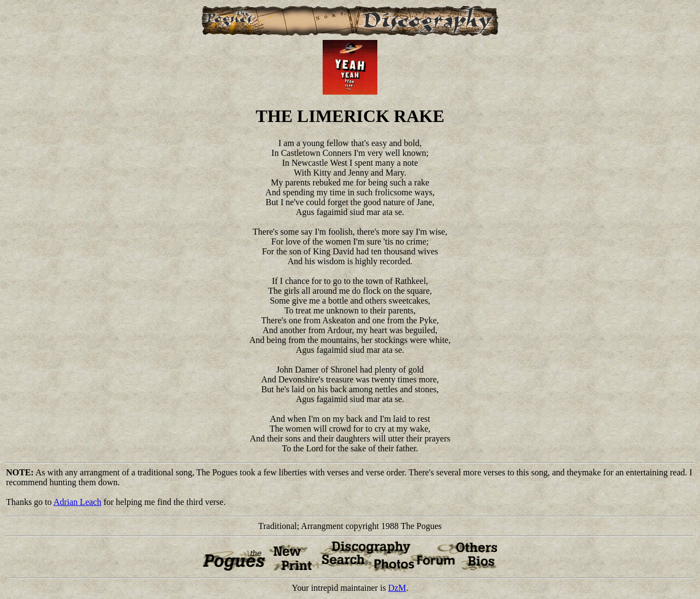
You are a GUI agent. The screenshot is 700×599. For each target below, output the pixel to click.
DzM (397, 588)
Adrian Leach (78, 502)
